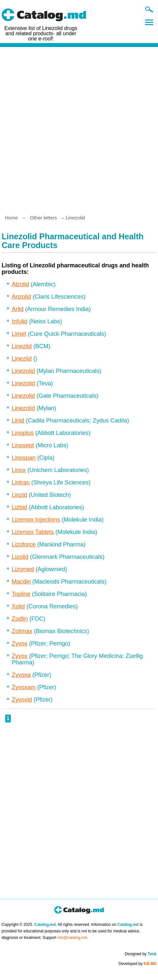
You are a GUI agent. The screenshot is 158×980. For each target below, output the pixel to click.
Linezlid (22, 346)
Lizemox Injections (36, 520)
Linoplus (23, 433)
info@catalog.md (72, 938)
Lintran (21, 483)
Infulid (20, 321)
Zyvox (20, 644)
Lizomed (23, 569)
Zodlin (20, 619)
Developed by (137, 964)
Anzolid (21, 297)
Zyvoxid (22, 700)
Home (11, 218)
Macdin (21, 582)
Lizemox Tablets (33, 532)
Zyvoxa (21, 675)
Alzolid (20, 284)
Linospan (24, 458)
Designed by (141, 954)
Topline (21, 594)
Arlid (18, 309)
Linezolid (23, 371)
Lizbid (19, 507)
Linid (18, 421)
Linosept (23, 445)
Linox (19, 470)
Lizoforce (24, 544)
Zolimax (22, 631)
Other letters (44, 218)
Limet (19, 334)
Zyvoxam (24, 687)
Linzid (19, 495)
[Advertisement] (79, 128)
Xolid (18, 606)
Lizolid (20, 557)
